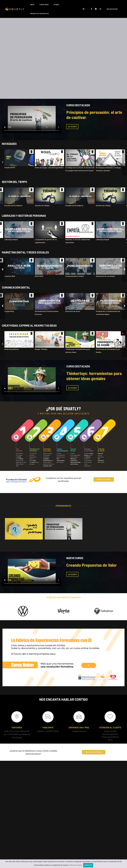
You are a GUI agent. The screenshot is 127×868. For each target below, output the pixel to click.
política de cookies (75, 865)
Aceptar (88, 865)
